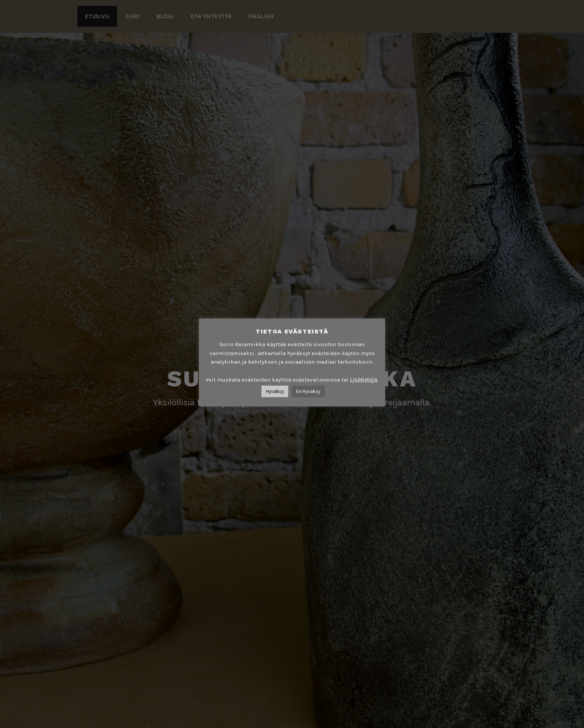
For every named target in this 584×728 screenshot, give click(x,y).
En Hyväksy (308, 391)
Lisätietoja (364, 380)
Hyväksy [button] (275, 391)
